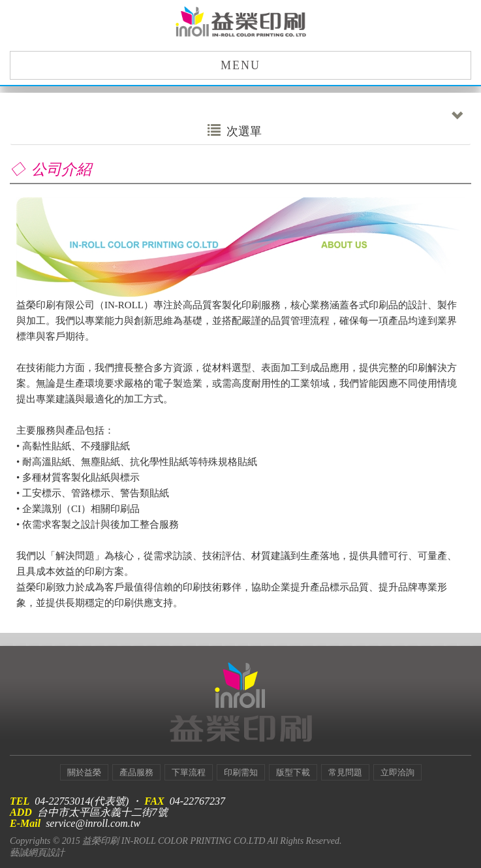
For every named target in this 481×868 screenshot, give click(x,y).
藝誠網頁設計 (37, 853)
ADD (21, 812)
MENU (240, 65)
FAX (154, 801)
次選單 (335, 128)
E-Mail (25, 823)
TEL (20, 801)
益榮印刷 (241, 23)
